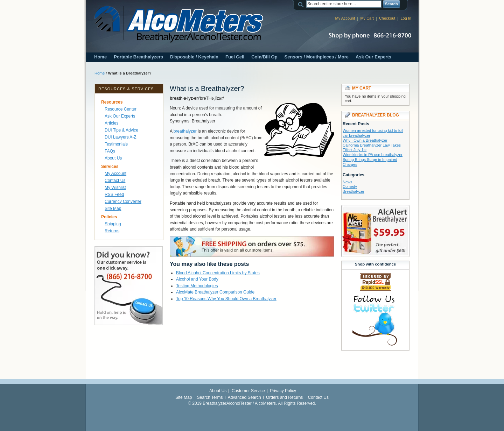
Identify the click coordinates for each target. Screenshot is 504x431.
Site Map (113, 209)
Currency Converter (123, 202)
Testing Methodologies (197, 286)
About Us (113, 158)
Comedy (350, 186)
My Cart (367, 18)
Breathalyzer (353, 191)
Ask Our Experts (373, 57)
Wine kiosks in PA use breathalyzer (373, 155)
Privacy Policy (283, 391)
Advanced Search (244, 397)
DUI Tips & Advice (121, 130)
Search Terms (210, 397)
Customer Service (248, 391)
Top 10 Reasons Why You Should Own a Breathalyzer (226, 299)
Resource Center (121, 109)
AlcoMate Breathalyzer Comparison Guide (215, 292)
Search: (302, 4)
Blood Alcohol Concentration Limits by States (218, 273)
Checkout (387, 18)
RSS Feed (114, 195)
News (348, 182)
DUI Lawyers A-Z (121, 137)
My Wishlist (115, 188)
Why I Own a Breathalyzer (365, 140)
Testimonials (116, 144)
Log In (406, 18)
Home (100, 57)
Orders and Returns (284, 397)
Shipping (113, 224)
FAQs (110, 151)
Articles (111, 123)
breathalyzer (185, 131)
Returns (112, 231)
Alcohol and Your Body (197, 279)
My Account (345, 18)
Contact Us (115, 181)
